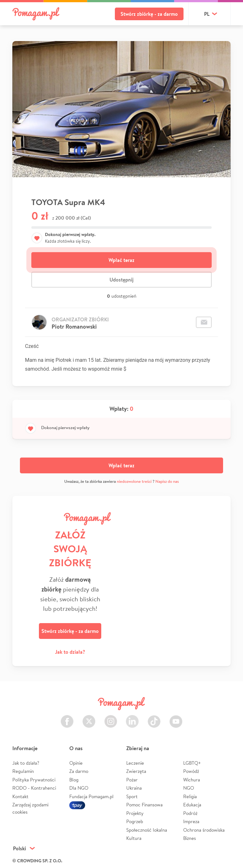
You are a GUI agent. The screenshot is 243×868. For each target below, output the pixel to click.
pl (207, 14)
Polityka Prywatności (34, 780)
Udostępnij (121, 280)
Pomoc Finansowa (144, 805)
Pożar (132, 780)
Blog (74, 780)
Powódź (191, 771)
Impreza (191, 821)
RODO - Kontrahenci (34, 788)
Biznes (190, 838)
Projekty (135, 813)
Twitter (89, 718)
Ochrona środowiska (204, 830)
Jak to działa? (70, 652)
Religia (190, 796)
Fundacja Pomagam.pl (91, 796)
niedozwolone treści (134, 481)
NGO (189, 788)
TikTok (154, 718)
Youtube (176, 718)
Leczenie (135, 763)
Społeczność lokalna (147, 830)
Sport (132, 796)
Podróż (190, 813)
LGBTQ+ (192, 763)
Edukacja (192, 805)
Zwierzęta (136, 771)
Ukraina (134, 788)
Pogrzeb (135, 821)
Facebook (67, 718)
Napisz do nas (167, 481)
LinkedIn (132, 718)
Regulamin (23, 771)
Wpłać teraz (121, 260)
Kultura (134, 838)
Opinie (76, 763)
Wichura (192, 780)
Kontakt (20, 796)
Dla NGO (79, 788)
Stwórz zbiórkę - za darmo (149, 14)
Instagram (111, 718)
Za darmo (79, 771)
